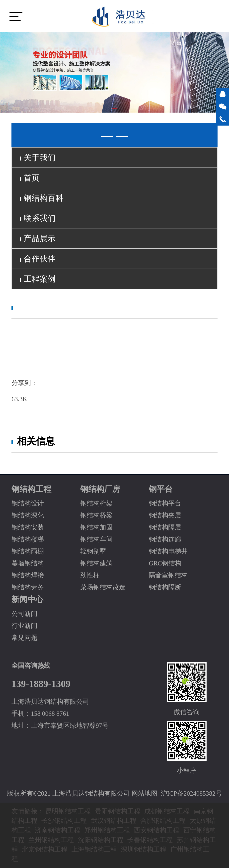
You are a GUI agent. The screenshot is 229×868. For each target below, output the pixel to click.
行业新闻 (24, 626)
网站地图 (145, 793)
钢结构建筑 (96, 563)
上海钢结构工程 (94, 849)
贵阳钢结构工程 (118, 811)
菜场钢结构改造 (103, 587)
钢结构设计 (28, 503)
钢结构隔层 (165, 527)
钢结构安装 (28, 527)
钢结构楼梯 (28, 539)
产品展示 (38, 238)
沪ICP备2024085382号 (191, 793)
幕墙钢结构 (28, 563)
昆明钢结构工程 (68, 811)
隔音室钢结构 (168, 575)
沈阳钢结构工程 (101, 840)
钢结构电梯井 (168, 551)
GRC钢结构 (165, 563)
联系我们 (38, 218)
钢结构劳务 (28, 587)
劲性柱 (90, 575)
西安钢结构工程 (156, 830)
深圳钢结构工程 (144, 849)
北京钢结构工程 (45, 849)
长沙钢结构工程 (64, 821)
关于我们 (38, 158)
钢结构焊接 (28, 575)
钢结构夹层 (165, 515)
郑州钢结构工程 (107, 830)
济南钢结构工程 (58, 830)
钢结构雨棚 (28, 551)
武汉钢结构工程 (114, 821)
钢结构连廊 (165, 539)
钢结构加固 (96, 527)
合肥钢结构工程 (163, 821)
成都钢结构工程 (167, 811)
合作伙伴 (38, 259)
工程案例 (38, 279)
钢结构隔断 (165, 587)
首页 (30, 178)
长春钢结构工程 (150, 840)
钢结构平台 (165, 503)
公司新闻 (24, 614)
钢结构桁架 (96, 503)
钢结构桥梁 (96, 515)
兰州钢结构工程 (51, 840)
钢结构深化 (28, 515)
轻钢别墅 (93, 551)
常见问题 (24, 638)
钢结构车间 (96, 539)
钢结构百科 (42, 198)
